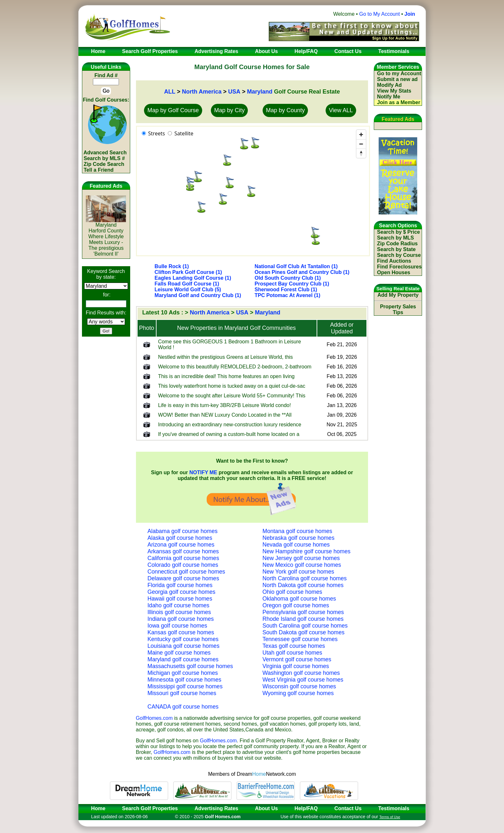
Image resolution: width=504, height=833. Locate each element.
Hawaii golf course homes (180, 599)
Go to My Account (380, 14)
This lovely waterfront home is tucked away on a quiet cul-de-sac (232, 386)
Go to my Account (399, 73)
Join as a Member (399, 102)
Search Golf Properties (150, 808)
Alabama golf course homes (183, 531)
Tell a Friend (99, 170)
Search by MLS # (104, 158)
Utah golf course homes (292, 653)
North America (202, 92)
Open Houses (394, 272)
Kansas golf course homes (181, 632)
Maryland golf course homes (183, 659)
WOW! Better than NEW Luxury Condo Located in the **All (225, 415)
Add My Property (398, 295)
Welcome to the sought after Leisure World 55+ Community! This (232, 396)
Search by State (396, 249)
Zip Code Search (104, 164)
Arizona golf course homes (181, 545)
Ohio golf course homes (292, 592)
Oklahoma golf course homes (299, 599)
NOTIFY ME (203, 472)
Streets (157, 133)
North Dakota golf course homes (303, 585)
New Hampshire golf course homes (307, 551)
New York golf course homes (298, 572)
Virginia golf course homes (296, 666)
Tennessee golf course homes (300, 639)
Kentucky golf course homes (183, 639)
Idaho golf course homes (179, 605)
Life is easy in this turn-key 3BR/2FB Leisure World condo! (225, 405)
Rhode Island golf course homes (303, 619)
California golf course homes (183, 558)
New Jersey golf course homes (301, 558)
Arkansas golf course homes (183, 551)
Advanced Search (105, 153)
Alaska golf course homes (180, 538)
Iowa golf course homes (177, 626)
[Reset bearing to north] (361, 153)
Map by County (285, 110)
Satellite (184, 133)
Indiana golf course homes (181, 619)
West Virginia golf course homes (303, 680)
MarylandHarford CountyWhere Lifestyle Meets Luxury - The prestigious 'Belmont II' (106, 237)
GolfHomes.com (154, 718)
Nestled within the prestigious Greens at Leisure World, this (225, 357)
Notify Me (389, 97)
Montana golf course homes (297, 531)
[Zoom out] (361, 144)
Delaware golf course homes (183, 578)
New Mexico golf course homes (302, 565)
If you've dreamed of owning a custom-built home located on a (229, 434)
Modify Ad (389, 85)
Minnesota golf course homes (184, 680)
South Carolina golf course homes (305, 626)
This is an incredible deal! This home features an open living (226, 376)
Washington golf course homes (301, 673)
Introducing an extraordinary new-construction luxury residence (230, 425)
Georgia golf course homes (181, 592)
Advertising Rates (216, 808)
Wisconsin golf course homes (299, 686)
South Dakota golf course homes (304, 632)
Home (96, 808)
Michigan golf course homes (183, 673)
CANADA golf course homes (183, 707)
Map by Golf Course (173, 110)
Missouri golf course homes (182, 693)
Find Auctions (394, 261)
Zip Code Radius (397, 244)
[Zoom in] (361, 135)
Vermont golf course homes (297, 659)
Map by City (229, 110)
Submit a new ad (397, 79)
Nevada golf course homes (296, 545)
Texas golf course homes (294, 646)
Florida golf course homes (180, 585)
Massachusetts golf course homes (190, 666)
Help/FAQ (306, 808)
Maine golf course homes (179, 653)
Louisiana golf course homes (184, 646)
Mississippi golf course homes (185, 686)
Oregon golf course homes (296, 605)
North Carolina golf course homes (305, 578)
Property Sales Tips (398, 309)
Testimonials (394, 808)
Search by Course (399, 255)
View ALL (341, 110)
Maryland (260, 92)
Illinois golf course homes (179, 612)
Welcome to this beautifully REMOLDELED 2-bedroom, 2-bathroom (235, 367)
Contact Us (348, 808)
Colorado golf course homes (183, 565)
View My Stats (394, 91)
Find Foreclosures (399, 267)
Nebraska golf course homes (299, 538)
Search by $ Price (398, 232)
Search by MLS (396, 238)
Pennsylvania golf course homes (303, 612)
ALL (170, 92)
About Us (266, 808)
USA (234, 92)
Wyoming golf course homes (298, 693)
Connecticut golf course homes (186, 572)
